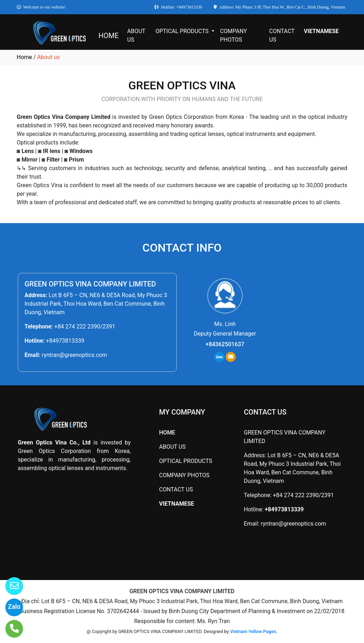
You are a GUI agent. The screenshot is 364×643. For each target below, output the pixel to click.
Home (24, 57)
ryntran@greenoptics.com (74, 355)
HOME (109, 36)
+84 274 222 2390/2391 (85, 326)
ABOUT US (136, 35)
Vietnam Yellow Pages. (254, 631)
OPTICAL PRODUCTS (183, 31)
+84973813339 (65, 341)
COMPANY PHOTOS (234, 35)
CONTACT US (282, 35)
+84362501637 (225, 344)
